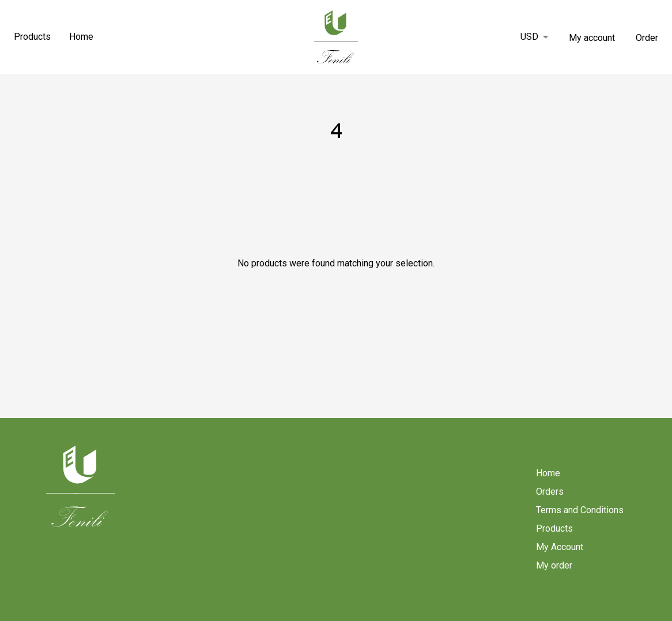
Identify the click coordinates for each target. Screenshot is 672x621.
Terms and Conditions (580, 510)
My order (554, 565)
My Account (560, 547)
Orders (550, 492)
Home (81, 37)
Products (32, 37)
